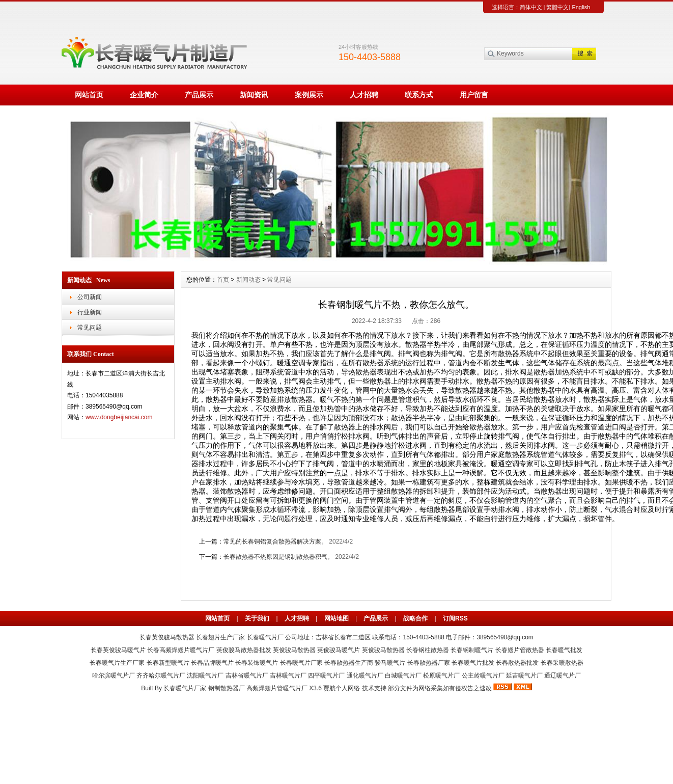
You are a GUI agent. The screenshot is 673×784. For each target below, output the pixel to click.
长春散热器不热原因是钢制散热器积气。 (278, 557)
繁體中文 (557, 7)
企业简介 (144, 95)
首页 (223, 280)
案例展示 (309, 95)
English (581, 7)
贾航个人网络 (342, 688)
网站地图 (336, 618)
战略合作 (415, 618)
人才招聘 (364, 95)
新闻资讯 (254, 95)
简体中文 (531, 7)
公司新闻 (90, 297)
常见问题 (90, 328)
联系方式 (419, 95)
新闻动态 (248, 280)
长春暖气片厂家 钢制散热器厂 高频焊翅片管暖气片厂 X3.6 (243, 688)
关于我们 (257, 618)
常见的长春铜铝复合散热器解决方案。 (275, 542)
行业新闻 (90, 312)
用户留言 (474, 95)
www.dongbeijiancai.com (119, 417)
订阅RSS (455, 618)
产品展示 (199, 95)
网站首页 (89, 95)
